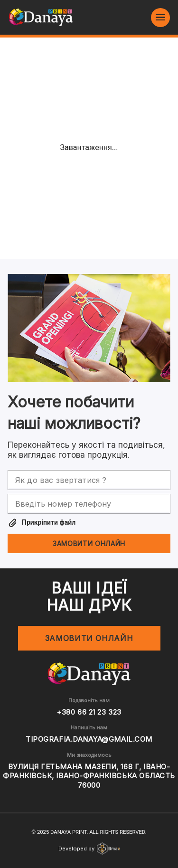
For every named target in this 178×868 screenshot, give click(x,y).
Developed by (89, 849)
